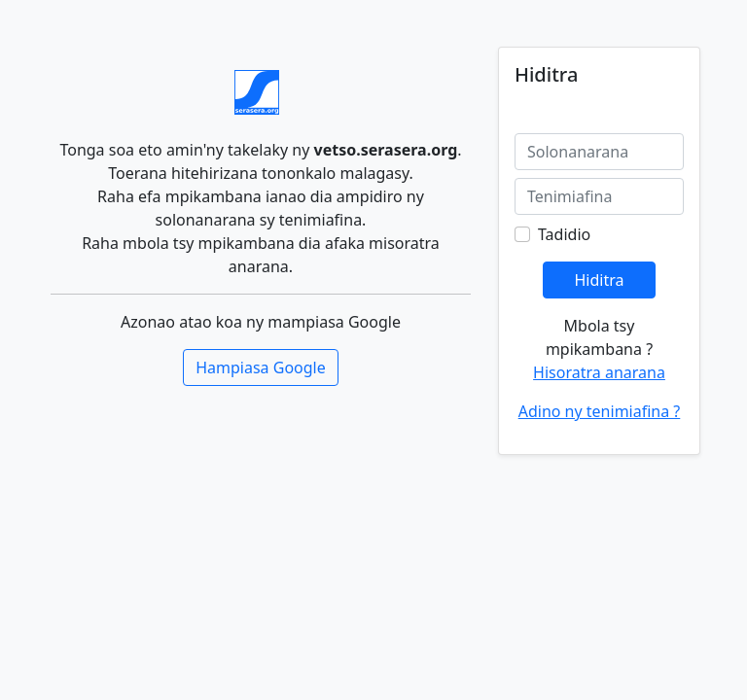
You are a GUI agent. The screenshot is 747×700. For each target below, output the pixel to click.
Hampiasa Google (261, 367)
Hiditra (600, 280)
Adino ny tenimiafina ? (600, 411)
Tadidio (564, 234)
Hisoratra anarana (599, 372)
